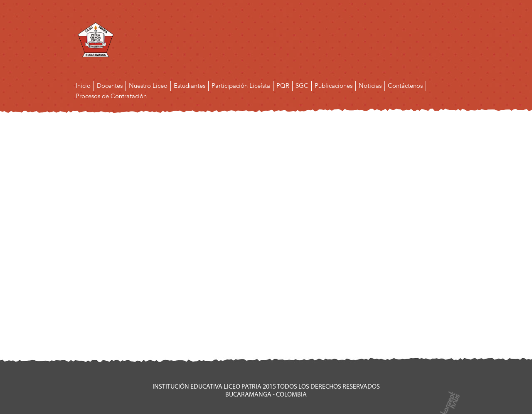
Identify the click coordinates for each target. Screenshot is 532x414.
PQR (283, 86)
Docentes (110, 86)
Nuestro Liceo (148, 86)
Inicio (83, 86)
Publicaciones (334, 86)
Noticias (370, 86)
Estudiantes (190, 86)
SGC (302, 86)
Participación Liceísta (241, 86)
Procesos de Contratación (111, 96)
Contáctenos (405, 86)
